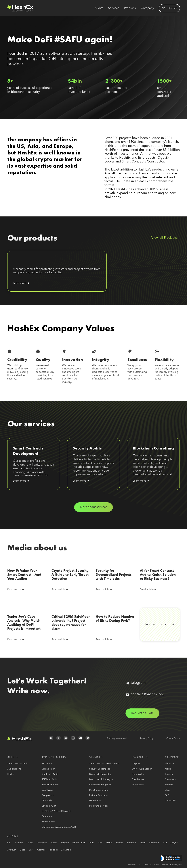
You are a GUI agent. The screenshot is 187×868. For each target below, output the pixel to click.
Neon (143, 843)
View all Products (164, 238)
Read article (14, 590)
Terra (92, 843)
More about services (93, 507)
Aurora (54, 843)
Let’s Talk (169, 8)
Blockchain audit (50, 785)
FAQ (167, 795)
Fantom (19, 843)
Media (168, 769)
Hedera (119, 843)
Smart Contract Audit (18, 764)
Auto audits (138, 785)
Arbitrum (12, 850)
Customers (170, 780)
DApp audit (48, 795)
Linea (23, 850)
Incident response (99, 795)
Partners (169, 785)
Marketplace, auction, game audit (59, 827)
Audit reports (14, 769)
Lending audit (49, 806)
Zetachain (66, 850)
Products (130, 8)
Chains (11, 774)
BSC (9, 843)
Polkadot (53, 850)
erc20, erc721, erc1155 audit (56, 811)
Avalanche (42, 843)
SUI (165, 843)
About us (170, 764)
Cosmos (41, 850)
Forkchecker (138, 780)
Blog (167, 790)
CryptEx (136, 764)
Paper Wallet (138, 774)
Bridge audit (48, 822)
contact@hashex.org (145, 694)
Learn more (20, 283)
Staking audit (48, 769)
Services (114, 8)
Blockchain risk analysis (101, 780)
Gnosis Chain (79, 843)
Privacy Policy (147, 739)
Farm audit (47, 817)
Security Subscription (100, 769)
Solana (30, 843)
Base (31, 850)
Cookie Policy (173, 739)
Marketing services (99, 806)
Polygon (65, 843)
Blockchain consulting (100, 774)
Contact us (170, 801)
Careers (169, 774)
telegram (136, 683)
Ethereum (131, 843)
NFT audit (47, 764)
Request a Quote (142, 713)
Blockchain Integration (100, 785)
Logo (20, 8)
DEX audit (47, 801)
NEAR (109, 843)
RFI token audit (49, 780)
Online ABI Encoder (142, 769)
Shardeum (154, 843)
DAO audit (47, 790)
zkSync (174, 843)
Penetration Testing (99, 790)
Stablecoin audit (50, 774)
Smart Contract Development (104, 764)
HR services (95, 801)
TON (100, 843)
